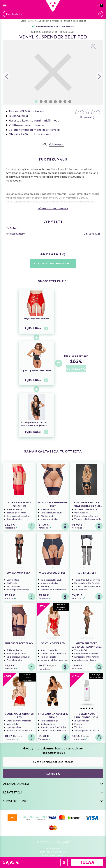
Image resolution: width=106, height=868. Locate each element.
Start (23, 21)
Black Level (67, 32)
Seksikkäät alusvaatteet (50, 21)
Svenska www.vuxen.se (53, 852)
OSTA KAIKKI (76, 369)
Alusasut (32, 21)
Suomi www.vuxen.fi (53, 855)
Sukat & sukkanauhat (75, 21)
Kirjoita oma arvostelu (53, 264)
